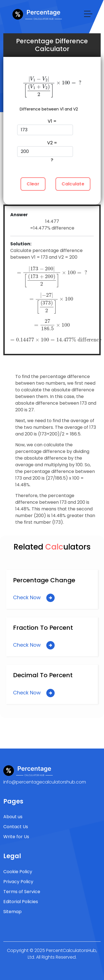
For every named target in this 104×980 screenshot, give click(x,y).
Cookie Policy (18, 872)
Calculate (73, 184)
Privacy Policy (18, 882)
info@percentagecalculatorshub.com (45, 782)
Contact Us (16, 827)
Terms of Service (22, 892)
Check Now (34, 598)
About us (13, 817)
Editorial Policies (21, 902)
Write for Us (16, 837)
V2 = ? (45, 151)
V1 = (45, 127)
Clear (33, 184)
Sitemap (12, 912)
